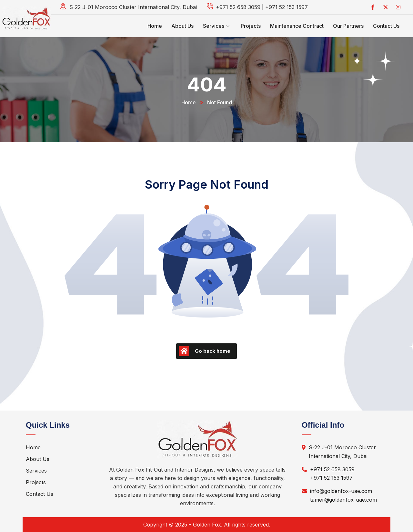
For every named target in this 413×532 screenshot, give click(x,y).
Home (188, 102)
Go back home (205, 351)
